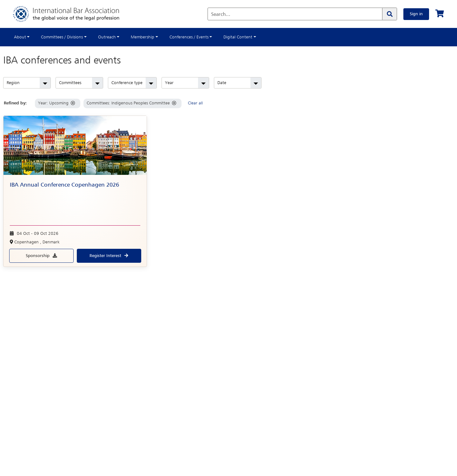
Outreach (107, 37)
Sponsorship (38, 256)
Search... (221, 15)
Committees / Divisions (62, 37)
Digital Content (238, 37)
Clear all (195, 103)
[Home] (73, 14)
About (20, 37)
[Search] (389, 14)
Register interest (105, 256)
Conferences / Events (189, 37)
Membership (142, 37)
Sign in (416, 14)
